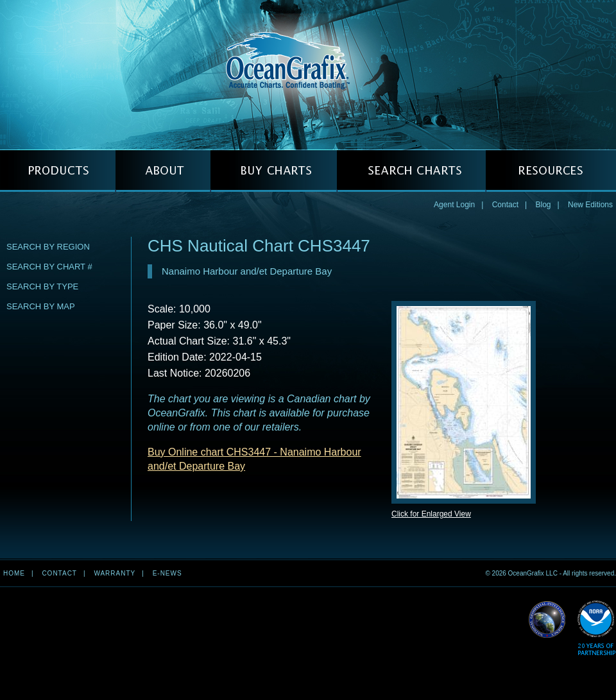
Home (14, 573)
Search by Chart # (49, 267)
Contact (505, 205)
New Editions (590, 205)
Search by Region (48, 247)
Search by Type (42, 286)
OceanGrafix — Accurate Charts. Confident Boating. (308, 74)
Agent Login (454, 205)
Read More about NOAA (596, 628)
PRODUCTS (58, 171)
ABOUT (163, 171)
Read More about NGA (547, 620)
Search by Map (41, 306)
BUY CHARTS (274, 171)
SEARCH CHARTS (411, 171)
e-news (167, 573)
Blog (543, 205)
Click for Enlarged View (431, 514)
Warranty (115, 573)
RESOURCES (551, 171)
